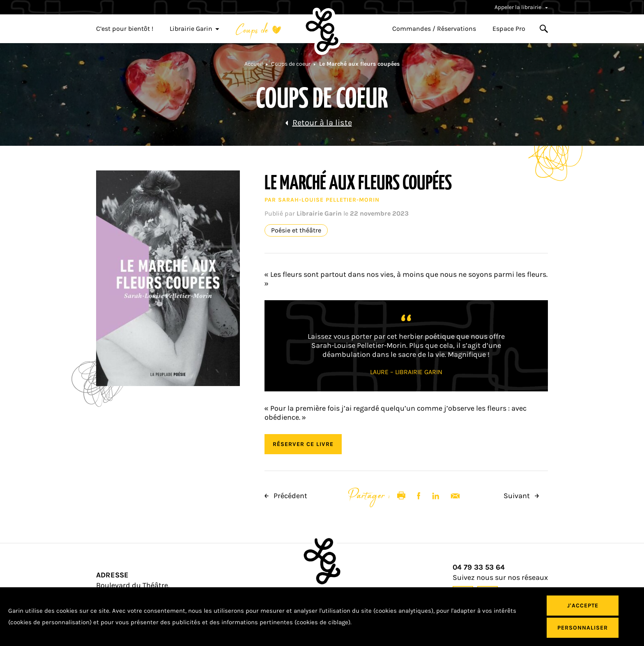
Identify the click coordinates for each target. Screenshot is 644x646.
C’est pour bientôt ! (125, 29)
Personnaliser (583, 628)
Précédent (286, 496)
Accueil (254, 64)
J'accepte (583, 606)
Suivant (521, 496)
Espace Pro (509, 29)
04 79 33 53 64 (479, 567)
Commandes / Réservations (434, 29)
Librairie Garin (194, 29)
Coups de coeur (291, 64)
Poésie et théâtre (296, 230)
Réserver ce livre (303, 444)
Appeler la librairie (521, 7)
